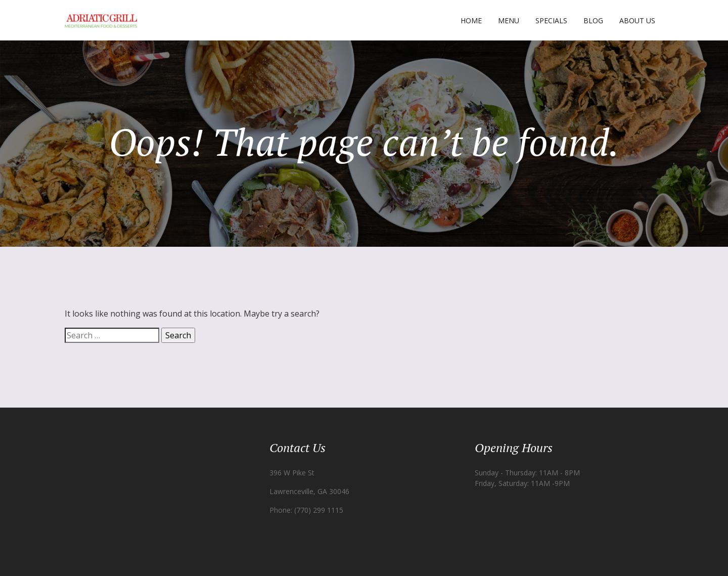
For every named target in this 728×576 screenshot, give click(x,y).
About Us (637, 20)
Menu (509, 20)
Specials (551, 20)
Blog (593, 20)
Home (471, 20)
